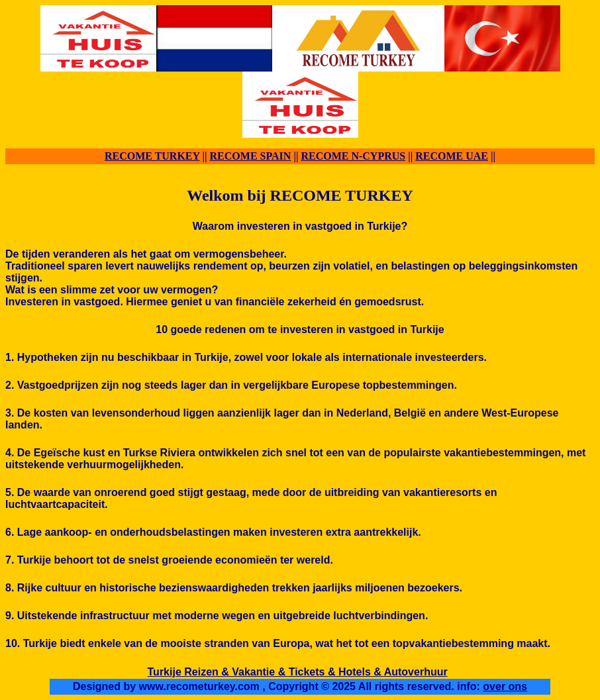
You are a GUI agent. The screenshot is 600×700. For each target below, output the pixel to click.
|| (205, 156)
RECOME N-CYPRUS (353, 156)
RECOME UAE (452, 156)
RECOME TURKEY (152, 156)
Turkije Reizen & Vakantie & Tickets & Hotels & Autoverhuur (298, 672)
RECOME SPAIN (251, 156)
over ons (505, 686)
